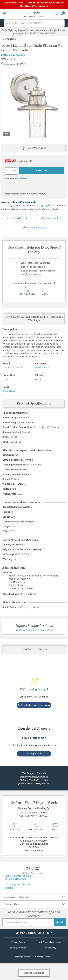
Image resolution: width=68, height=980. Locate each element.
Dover (6, 380)
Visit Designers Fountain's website (18, 886)
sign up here (46, 205)
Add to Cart (41, 171)
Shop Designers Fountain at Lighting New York (18, 878)
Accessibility (50, 948)
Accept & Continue (34, 973)
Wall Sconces (42, 368)
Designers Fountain (15, 55)
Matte (38, 380)
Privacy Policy (18, 942)
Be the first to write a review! (34, 705)
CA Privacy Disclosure (50, 942)
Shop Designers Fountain (17, 897)
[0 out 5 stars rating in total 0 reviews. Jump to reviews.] (14, 64)
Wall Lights (10, 39)
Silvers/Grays (9, 391)
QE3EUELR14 (43, 933)
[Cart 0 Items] (63, 14)
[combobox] (34, 23)
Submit (60, 922)
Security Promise (18, 948)
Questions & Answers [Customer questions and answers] (34, 729)
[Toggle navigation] (5, 14)
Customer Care (11, 904)
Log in (5, 205)
